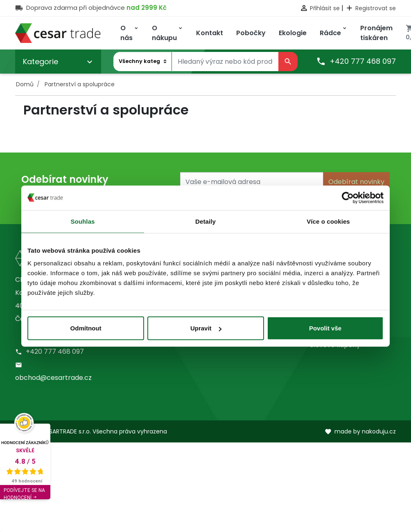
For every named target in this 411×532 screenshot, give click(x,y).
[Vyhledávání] (225, 62)
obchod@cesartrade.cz (53, 378)
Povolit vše (325, 328)
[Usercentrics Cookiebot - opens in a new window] (348, 198)
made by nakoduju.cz (360, 431)
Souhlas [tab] (82, 221)
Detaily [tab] (205, 221)
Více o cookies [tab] (328, 221)
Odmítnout (86, 328)
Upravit (206, 328)
